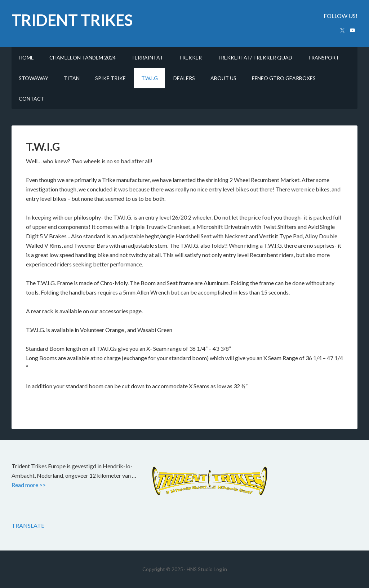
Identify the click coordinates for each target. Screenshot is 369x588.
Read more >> (29, 485)
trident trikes (72, 20)
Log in (220, 569)
